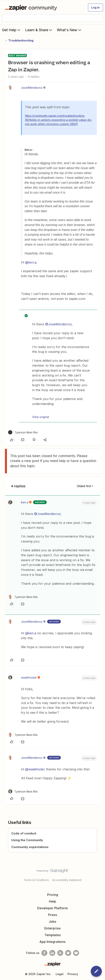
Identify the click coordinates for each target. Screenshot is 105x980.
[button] (95, 8)
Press (53, 915)
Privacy (73, 974)
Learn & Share (39, 30)
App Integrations (52, 942)
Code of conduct (24, 833)
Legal (60, 974)
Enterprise (52, 928)
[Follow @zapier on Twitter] (68, 953)
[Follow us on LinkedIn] (52, 953)
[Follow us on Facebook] (44, 953)
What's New (69, 30)
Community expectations (30, 847)
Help (52, 901)
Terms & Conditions (36, 880)
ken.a (25, 502)
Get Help (12, 30)
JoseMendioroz (32, 88)
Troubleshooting (21, 40)
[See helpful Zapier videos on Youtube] (76, 953)
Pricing (53, 895)
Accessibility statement (67, 880)
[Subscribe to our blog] (60, 953)
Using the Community (27, 840)
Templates (53, 935)
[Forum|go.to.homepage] (32, 8)
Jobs (52, 922)
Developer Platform (52, 908)
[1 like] (23, 432)
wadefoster (29, 677)
